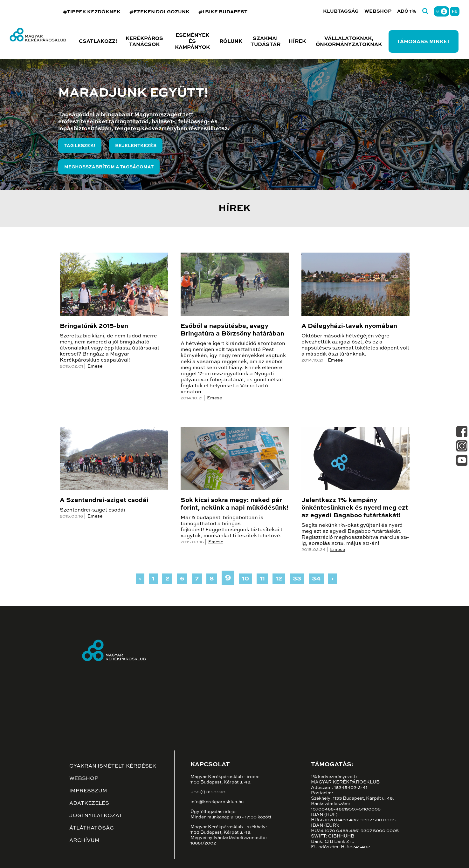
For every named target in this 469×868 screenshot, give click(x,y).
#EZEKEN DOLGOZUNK (159, 12)
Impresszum (88, 791)
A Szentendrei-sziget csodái (104, 500)
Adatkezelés (89, 804)
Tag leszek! (80, 146)
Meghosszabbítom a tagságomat (109, 167)
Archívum (84, 841)
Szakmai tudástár (266, 42)
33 (297, 579)
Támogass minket (424, 42)
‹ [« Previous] (140, 579)
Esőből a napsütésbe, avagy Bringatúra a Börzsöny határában (232, 330)
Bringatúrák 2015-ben (94, 326)
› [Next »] (332, 579)
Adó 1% (407, 11)
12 (279, 579)
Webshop (378, 11)
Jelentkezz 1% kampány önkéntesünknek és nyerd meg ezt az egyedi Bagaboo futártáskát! (355, 508)
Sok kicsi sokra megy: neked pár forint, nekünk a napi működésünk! (234, 504)
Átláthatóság (92, 828)
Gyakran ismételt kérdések (113, 766)
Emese (95, 366)
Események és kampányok (192, 42)
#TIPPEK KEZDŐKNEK (92, 12)
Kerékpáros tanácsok (144, 42)
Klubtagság (341, 11)
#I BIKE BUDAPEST (223, 12)
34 (316, 579)
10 (245, 579)
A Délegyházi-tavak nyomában (349, 326)
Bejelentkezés (136, 146)
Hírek (297, 42)
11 (262, 579)
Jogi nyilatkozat (96, 816)
